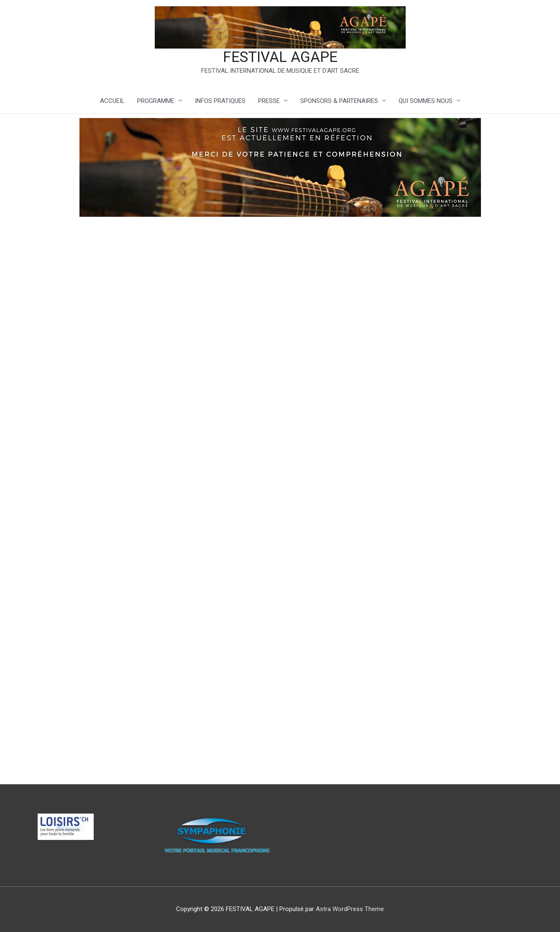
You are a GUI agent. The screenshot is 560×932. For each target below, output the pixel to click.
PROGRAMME (156, 101)
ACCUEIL (112, 101)
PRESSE (269, 101)
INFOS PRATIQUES (220, 101)
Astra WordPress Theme (350, 909)
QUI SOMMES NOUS (426, 101)
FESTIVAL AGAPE (280, 57)
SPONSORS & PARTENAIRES (339, 101)
